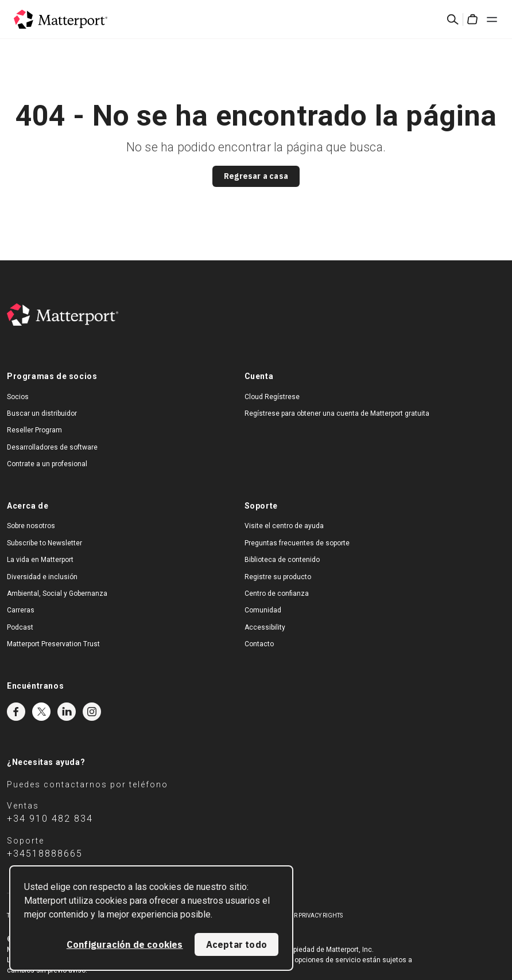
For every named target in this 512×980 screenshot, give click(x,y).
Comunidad (263, 610)
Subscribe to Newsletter (44, 543)
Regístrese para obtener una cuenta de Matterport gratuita (337, 413)
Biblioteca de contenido (282, 560)
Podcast (20, 627)
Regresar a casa (256, 176)
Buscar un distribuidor (42, 413)
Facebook (16, 712)
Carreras (21, 610)
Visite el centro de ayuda (284, 526)
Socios (18, 397)
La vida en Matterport (40, 560)
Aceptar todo (236, 944)
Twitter (41, 712)
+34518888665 (45, 854)
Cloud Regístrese (272, 397)
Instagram (92, 712)
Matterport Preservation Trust (53, 644)
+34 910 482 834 (50, 819)
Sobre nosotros (31, 526)
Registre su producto (278, 577)
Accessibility (265, 627)
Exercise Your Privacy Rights (299, 915)
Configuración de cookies (125, 944)
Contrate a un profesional (47, 464)
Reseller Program (34, 430)
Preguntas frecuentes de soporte (297, 543)
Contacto (259, 644)
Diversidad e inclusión (42, 577)
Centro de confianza (277, 594)
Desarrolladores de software (52, 447)
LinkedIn (67, 712)
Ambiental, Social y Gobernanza (57, 594)
